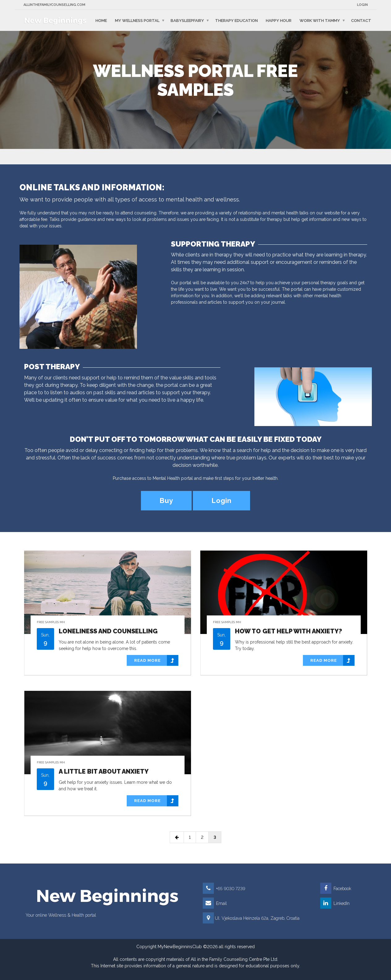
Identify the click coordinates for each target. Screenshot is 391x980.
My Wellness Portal (137, 20)
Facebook (336, 889)
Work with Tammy (320, 20)
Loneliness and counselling (108, 631)
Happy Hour (279, 20)
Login (362, 5)
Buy (166, 501)
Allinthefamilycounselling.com (54, 5)
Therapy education (236, 20)
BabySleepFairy (187, 20)
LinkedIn (335, 903)
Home (101, 20)
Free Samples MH (51, 622)
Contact (361, 20)
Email (215, 903)
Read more (156, 661)
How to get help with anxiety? (289, 631)
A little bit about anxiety (104, 771)
